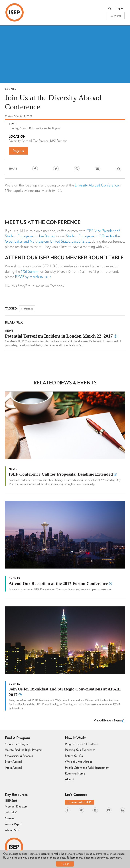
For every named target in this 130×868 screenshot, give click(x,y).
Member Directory (16, 806)
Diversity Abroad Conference (97, 185)
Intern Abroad (13, 768)
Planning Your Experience (80, 750)
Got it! (65, 864)
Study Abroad (13, 762)
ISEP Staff (11, 801)
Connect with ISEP (80, 802)
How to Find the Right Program (24, 750)
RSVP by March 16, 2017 (33, 277)
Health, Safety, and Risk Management (87, 768)
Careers (10, 818)
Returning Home (75, 773)
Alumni (69, 779)
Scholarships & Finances (19, 756)
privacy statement (111, 858)
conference (27, 309)
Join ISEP (11, 812)
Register (18, 151)
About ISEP (12, 830)
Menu (116, 16)
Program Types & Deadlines (82, 744)
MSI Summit (30, 271)
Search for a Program (18, 744)
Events (11, 89)
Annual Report (14, 824)
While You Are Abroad (79, 762)
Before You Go (74, 756)
